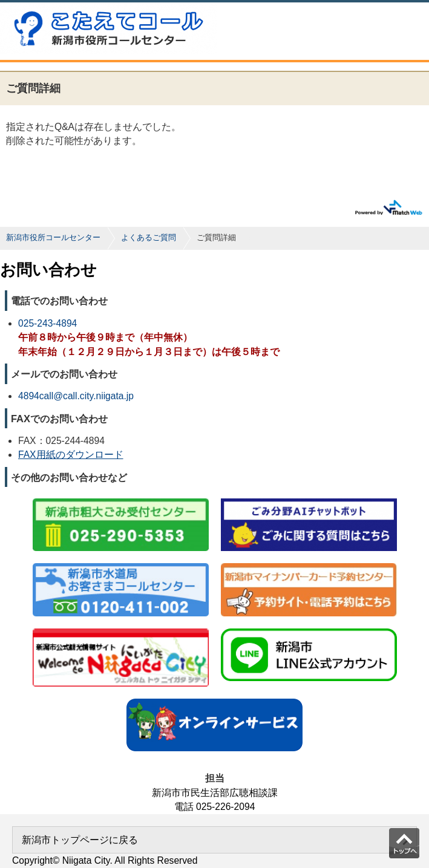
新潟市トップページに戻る (80, 840)
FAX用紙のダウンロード (71, 455)
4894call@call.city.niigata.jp (76, 396)
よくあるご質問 (149, 237)
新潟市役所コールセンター (53, 237)
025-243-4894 (47, 323)
